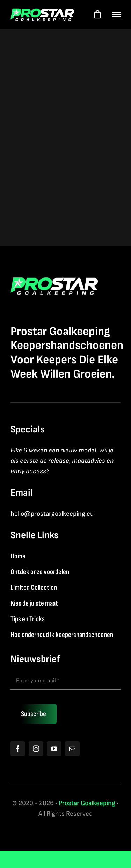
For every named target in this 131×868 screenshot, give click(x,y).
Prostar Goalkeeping (87, 803)
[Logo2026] (42, 12)
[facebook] (18, 749)
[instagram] (36, 749)
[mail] (72, 749)
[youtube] (54, 749)
